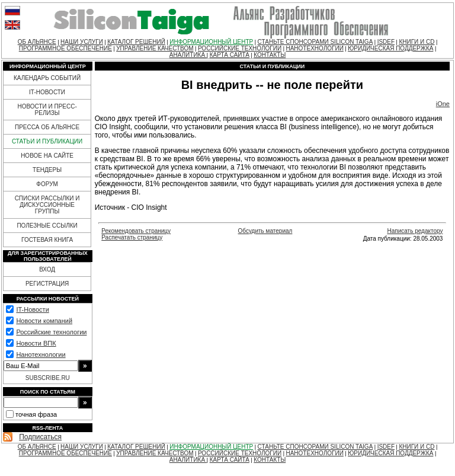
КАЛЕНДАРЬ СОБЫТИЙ (47, 78)
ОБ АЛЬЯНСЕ (37, 42)
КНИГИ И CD (416, 42)
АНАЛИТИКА (188, 55)
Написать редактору (415, 231)
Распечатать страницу (132, 237)
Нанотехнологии (41, 354)
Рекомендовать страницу (136, 231)
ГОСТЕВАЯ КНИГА (47, 240)
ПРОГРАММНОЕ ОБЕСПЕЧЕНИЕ (65, 48)
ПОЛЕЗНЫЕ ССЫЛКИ (47, 226)
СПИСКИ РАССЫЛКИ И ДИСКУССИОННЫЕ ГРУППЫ (47, 205)
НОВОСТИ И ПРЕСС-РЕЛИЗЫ (47, 110)
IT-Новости (32, 309)
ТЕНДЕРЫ (47, 170)
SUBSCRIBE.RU (48, 378)
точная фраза (36, 414)
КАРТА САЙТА (230, 55)
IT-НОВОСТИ (47, 92)
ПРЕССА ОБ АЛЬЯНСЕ (47, 127)
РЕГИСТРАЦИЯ (47, 284)
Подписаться (40, 437)
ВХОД (47, 269)
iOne (443, 104)
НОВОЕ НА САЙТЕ (47, 156)
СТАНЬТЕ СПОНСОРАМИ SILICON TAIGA (315, 42)
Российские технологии (51, 332)
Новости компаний (44, 321)
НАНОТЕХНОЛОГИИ (314, 48)
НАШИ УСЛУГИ (82, 42)
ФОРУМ (47, 184)
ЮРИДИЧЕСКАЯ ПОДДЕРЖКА (390, 48)
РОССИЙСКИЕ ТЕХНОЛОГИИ (240, 48)
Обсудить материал (265, 231)
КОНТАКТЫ (270, 55)
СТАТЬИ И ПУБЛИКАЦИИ (47, 141)
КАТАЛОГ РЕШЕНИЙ (136, 42)
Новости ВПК (36, 343)
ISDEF (386, 42)
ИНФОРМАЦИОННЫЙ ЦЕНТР (211, 42)
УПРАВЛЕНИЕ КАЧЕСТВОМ (155, 48)
